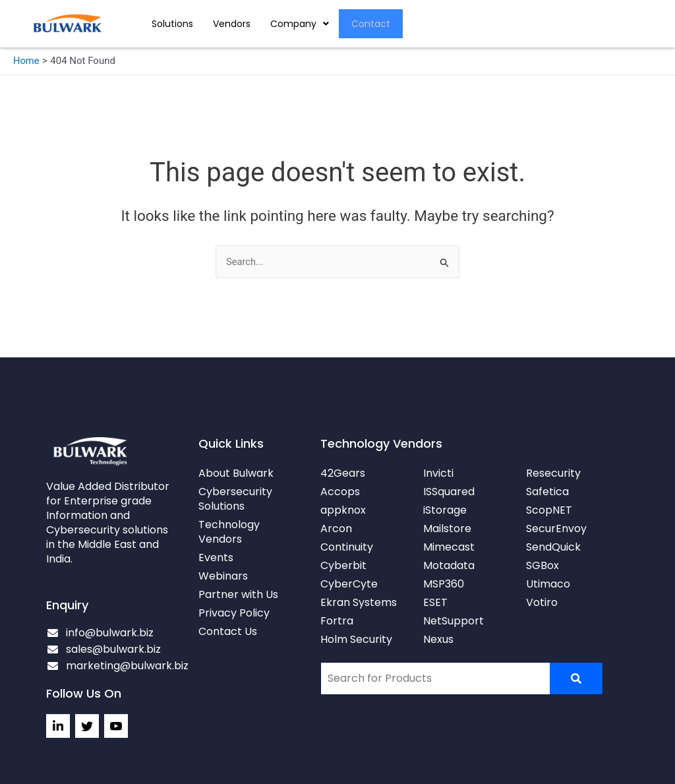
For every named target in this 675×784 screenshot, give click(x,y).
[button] (300, 24)
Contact (371, 24)
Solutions (172, 24)
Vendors (232, 24)
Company (300, 24)
